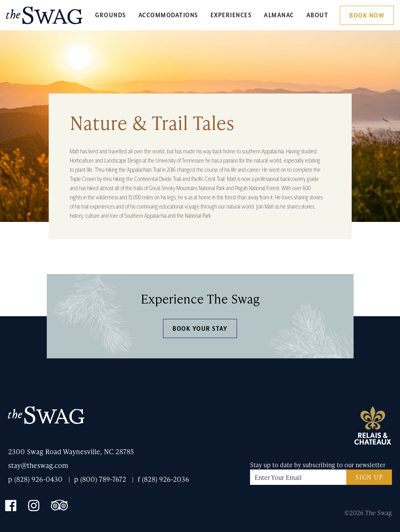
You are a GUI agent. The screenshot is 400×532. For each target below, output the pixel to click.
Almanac (279, 15)
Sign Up (369, 477)
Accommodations (168, 15)
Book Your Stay (200, 329)
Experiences (231, 15)
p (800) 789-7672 (100, 479)
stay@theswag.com (38, 465)
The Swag (44, 18)
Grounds (111, 15)
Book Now (367, 16)
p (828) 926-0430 (35, 479)
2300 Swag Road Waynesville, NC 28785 (71, 451)
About (318, 15)
